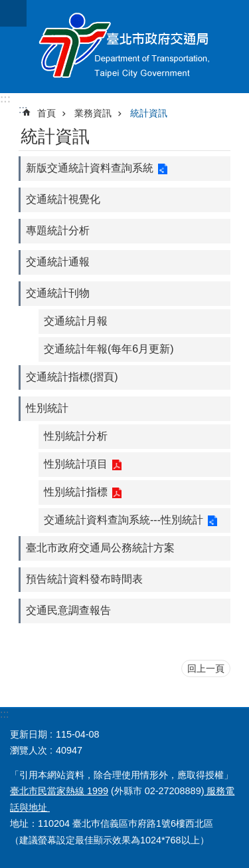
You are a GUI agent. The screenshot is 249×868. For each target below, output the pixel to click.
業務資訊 (93, 113)
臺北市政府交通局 (124, 47)
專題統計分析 (58, 230)
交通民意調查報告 (68, 610)
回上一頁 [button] (206, 668)
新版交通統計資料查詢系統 (90, 168)
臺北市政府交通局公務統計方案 (100, 548)
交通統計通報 (58, 262)
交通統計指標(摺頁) (72, 377)
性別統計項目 (76, 464)
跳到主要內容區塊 (7, 7)
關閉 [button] (13, 13)
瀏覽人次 (29, 750)
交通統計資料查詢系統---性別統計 (124, 520)
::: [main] (23, 109)
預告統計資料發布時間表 (84, 579)
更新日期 (29, 734)
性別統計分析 (76, 436)
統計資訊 (149, 113)
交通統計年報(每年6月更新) (109, 349)
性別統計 (47, 408)
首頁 (46, 113)
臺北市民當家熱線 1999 (59, 791)
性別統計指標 (76, 492)
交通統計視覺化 (63, 199)
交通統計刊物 (58, 293)
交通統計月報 (76, 321)
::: (5, 99)
